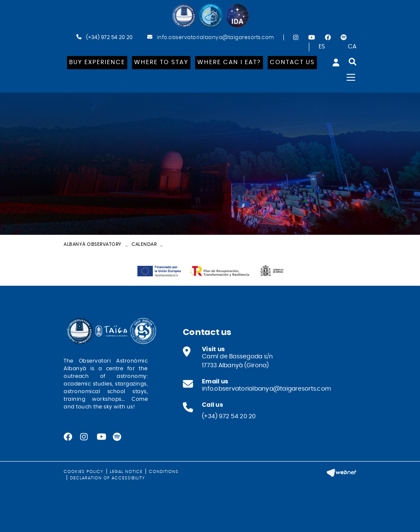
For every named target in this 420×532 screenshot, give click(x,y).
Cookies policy (84, 472)
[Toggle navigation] (351, 77)
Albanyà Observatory (93, 244)
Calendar (144, 244)
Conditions (164, 472)
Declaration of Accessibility (108, 478)
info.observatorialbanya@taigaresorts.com (216, 37)
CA (352, 47)
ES (322, 47)
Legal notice (126, 472)
